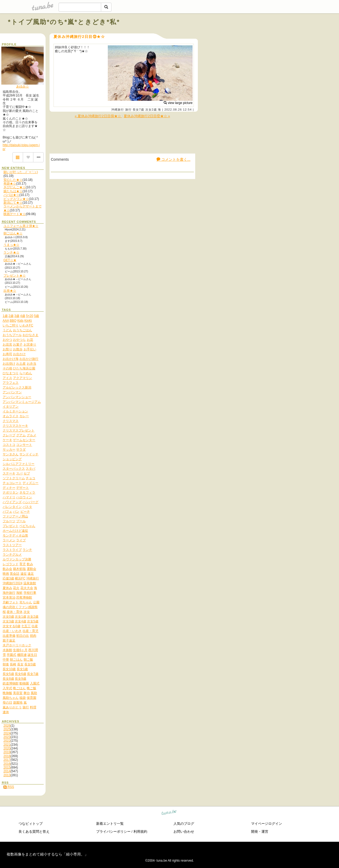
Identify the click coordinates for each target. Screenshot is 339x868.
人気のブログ (184, 824)
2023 (7, 737)
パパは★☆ (11, 195)
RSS (9, 787)
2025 (7, 729)
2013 (7, 775)
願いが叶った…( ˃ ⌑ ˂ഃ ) (21, 172)
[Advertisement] (271, 34)
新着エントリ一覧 (110, 824)
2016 (7, 764)
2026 (7, 726)
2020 (7, 748)
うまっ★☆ (11, 245)
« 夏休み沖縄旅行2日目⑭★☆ (98, 116)
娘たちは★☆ (13, 191)
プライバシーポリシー (113, 832)
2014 (7, 771)
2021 (7, 745)
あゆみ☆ (23, 86)
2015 (7, 767)
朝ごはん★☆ (13, 233)
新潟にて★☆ (13, 203)
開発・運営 (260, 832)
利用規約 (140, 832)
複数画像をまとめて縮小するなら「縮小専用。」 (47, 854)
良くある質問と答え (34, 832)
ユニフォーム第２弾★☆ (21, 226)
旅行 (128, 110)
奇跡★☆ (10, 184)
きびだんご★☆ (15, 187)
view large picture (178, 103)
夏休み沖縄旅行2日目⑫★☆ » (147, 116)
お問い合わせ (184, 832)
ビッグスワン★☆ (16, 199)
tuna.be (169, 813)
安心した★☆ (13, 180)
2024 (7, 733)
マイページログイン (267, 824)
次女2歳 (151, 110)
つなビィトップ (31, 824)
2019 (7, 752)
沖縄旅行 (118, 110)
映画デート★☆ (15, 214)
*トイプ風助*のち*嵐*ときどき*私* (64, 22)
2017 (7, 760)
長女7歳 (139, 110)
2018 (7, 756)
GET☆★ (10, 260)
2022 (7, 741)
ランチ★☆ (11, 252)
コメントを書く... (173, 159)
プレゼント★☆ (15, 276)
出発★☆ (10, 291)
